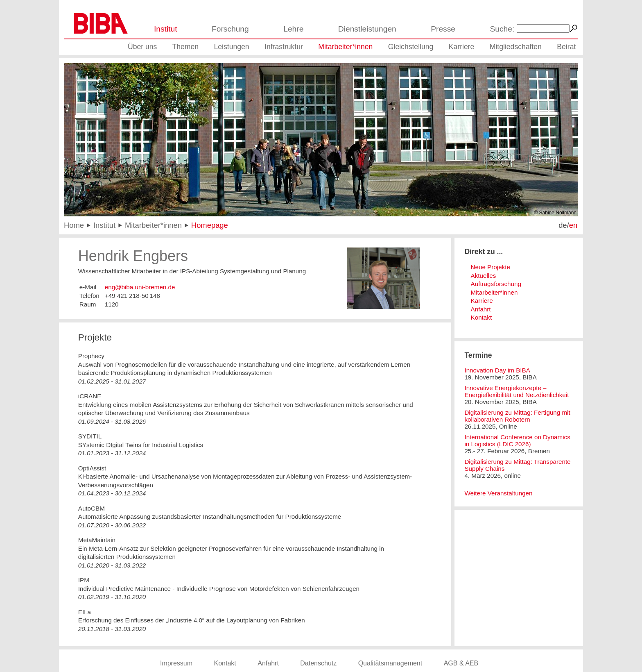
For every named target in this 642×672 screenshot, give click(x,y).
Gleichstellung (411, 47)
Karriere (462, 47)
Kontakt (481, 317)
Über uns (142, 47)
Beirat (566, 47)
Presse (443, 29)
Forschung (230, 29)
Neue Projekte (491, 267)
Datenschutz (318, 663)
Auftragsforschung (496, 284)
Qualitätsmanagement (390, 663)
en (573, 225)
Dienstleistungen (367, 29)
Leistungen (232, 47)
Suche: (502, 29)
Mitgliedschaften (516, 47)
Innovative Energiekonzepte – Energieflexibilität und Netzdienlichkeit (517, 391)
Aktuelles (484, 276)
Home (74, 225)
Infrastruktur (284, 47)
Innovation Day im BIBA (497, 370)
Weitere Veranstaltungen (498, 493)
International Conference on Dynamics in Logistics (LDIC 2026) (517, 440)
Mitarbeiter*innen (345, 47)
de (563, 225)
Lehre (293, 29)
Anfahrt (481, 309)
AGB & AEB (461, 663)
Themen (186, 47)
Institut (166, 29)
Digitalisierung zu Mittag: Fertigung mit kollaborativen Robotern (517, 416)
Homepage (210, 225)
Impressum (176, 663)
